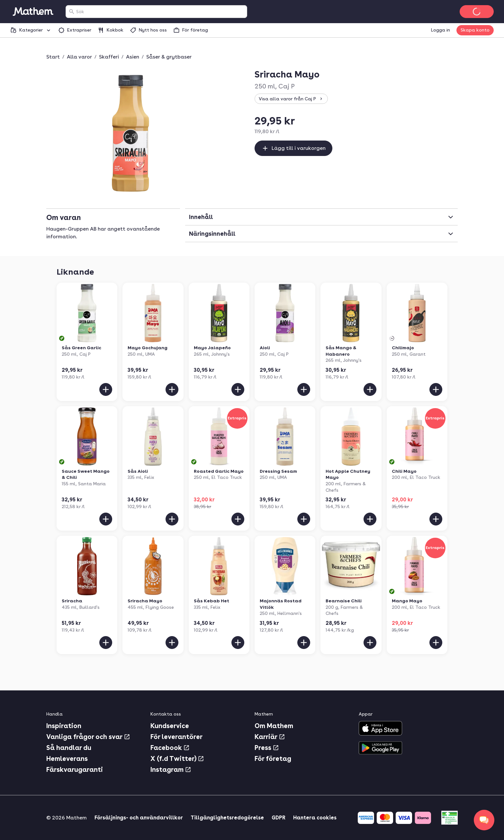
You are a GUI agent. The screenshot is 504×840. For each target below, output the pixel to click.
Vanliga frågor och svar (88, 737)
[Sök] (72, 12)
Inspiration (64, 726)
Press (267, 748)
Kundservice (170, 726)
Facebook (170, 748)
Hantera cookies (315, 818)
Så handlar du (69, 748)
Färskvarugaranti (75, 770)
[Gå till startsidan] (33, 12)
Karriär (270, 737)
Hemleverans (67, 759)
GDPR (279, 818)
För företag (273, 759)
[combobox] (160, 12)
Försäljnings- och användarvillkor (139, 818)
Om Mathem (274, 726)
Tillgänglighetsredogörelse (227, 818)
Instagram (171, 770)
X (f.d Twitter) (177, 759)
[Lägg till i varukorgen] (106, 389)
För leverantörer (176, 737)
